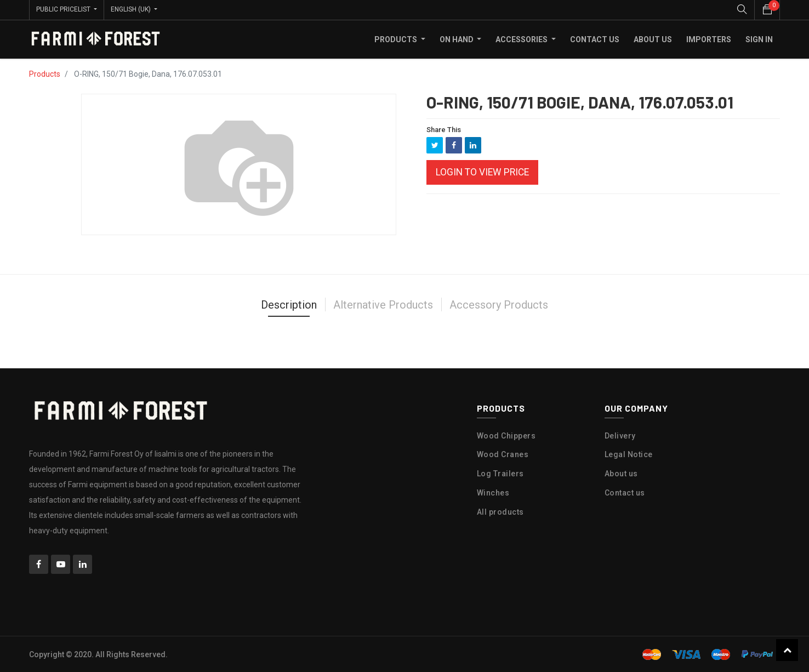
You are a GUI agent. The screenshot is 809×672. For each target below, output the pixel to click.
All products (500, 511)
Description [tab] (289, 304)
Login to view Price (482, 172)
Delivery (620, 435)
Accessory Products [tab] (499, 304)
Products (45, 73)
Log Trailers (500, 473)
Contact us (625, 492)
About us (621, 473)
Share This (444, 129)
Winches (493, 492)
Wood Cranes (503, 454)
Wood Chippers (506, 435)
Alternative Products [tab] (383, 304)
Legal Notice (629, 454)
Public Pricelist (64, 9)
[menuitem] (595, 39)
